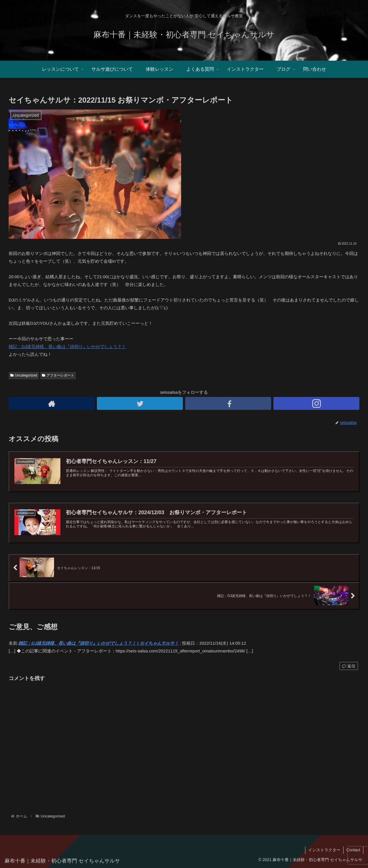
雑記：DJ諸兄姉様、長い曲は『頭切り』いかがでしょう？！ (67, 346)
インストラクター (324, 850)
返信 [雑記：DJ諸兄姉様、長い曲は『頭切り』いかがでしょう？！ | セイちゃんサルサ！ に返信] (349, 666)
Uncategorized (24, 375)
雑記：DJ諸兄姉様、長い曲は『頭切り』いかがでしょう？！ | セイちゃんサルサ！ (98, 643)
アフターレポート (58, 375)
